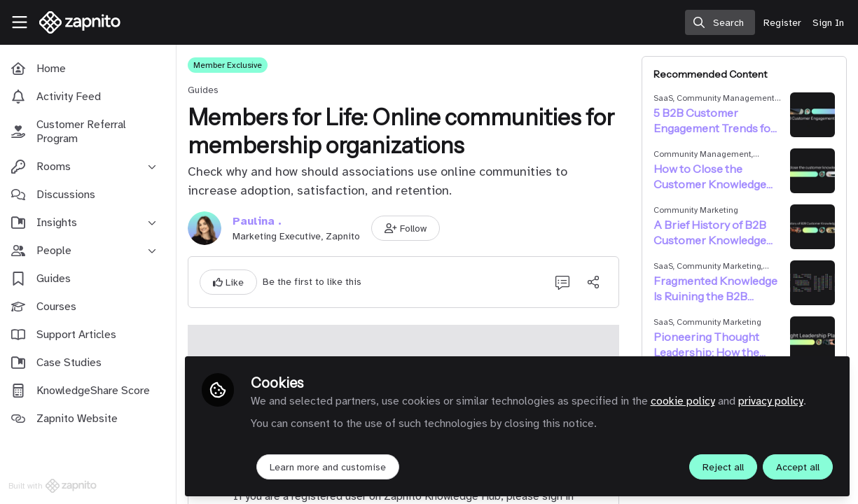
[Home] (74, 22)
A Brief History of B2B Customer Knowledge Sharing (711, 233)
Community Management (727, 98)
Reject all (723, 467)
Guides (206, 90)
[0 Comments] (564, 282)
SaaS (665, 98)
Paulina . (260, 221)
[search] (720, 22)
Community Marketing (697, 210)
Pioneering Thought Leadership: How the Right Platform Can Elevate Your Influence (712, 345)
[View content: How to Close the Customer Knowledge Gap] (812, 171)
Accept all (798, 467)
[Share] (595, 282)
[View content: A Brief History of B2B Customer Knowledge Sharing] (812, 227)
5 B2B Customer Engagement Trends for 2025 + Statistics (716, 121)
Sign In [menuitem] (828, 23)
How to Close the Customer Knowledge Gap (711, 177)
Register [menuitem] (782, 23)
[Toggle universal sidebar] (20, 22)
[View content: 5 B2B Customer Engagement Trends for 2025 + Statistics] (812, 115)
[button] (408, 228)
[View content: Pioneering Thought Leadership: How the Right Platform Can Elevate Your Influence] (812, 339)
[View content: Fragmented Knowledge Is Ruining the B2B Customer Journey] (812, 283)
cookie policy (686, 400)
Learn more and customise (331, 467)
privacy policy (774, 400)
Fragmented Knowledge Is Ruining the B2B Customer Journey (717, 289)
